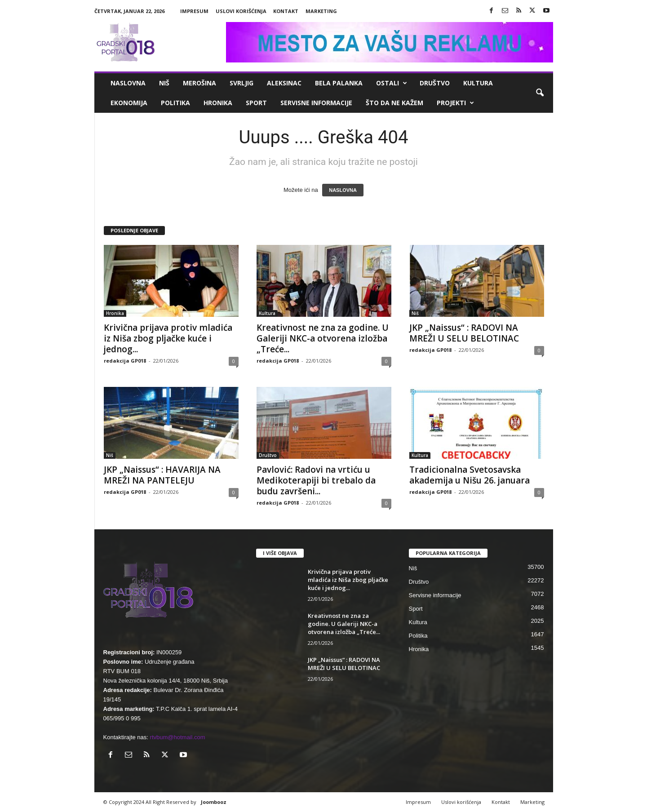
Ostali (392, 83)
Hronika (218, 103)
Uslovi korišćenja (241, 11)
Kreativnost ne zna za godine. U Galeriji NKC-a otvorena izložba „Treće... (323, 338)
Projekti (455, 103)
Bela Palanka (339, 83)
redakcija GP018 (125, 361)
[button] (540, 93)
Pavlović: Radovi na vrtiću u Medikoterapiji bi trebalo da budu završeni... (316, 480)
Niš (164, 83)
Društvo (435, 83)
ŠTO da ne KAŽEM (394, 103)
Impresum (194, 11)
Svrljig (242, 83)
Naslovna (128, 83)
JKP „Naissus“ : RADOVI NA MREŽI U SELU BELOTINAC (465, 333)
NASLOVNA (343, 190)
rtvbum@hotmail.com (178, 737)
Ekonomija (129, 103)
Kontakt (286, 11)
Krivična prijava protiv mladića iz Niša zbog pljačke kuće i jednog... (168, 338)
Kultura (478, 83)
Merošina (199, 83)
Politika (175, 103)
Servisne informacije (316, 103)
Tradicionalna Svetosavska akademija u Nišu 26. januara (470, 475)
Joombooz (214, 802)
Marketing (321, 11)
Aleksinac (284, 83)
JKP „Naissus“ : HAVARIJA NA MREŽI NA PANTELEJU (162, 475)
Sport (256, 103)
